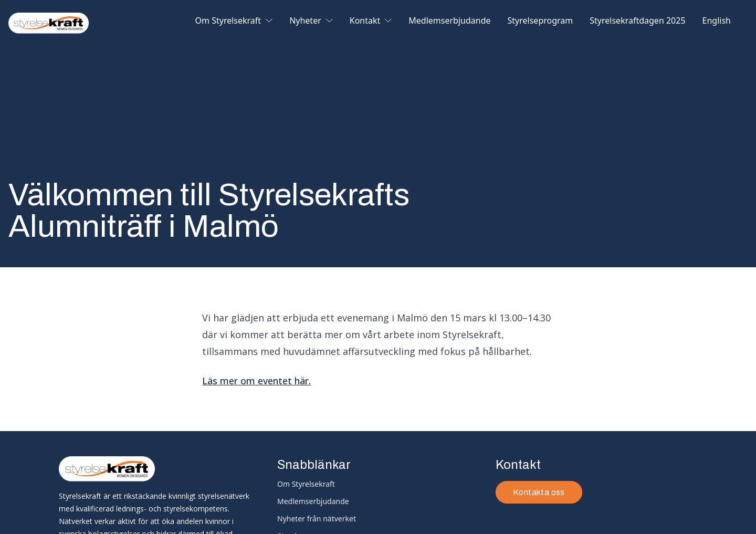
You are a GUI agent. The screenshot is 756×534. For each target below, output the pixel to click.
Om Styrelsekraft (234, 21)
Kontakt (371, 21)
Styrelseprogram (540, 21)
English (717, 21)
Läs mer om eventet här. (256, 381)
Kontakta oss (539, 492)
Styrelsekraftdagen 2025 (637, 21)
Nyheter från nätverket (317, 519)
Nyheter (311, 21)
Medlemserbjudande (449, 21)
